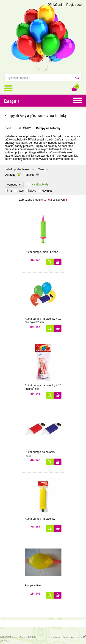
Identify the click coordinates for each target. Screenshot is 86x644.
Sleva (33, 191)
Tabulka (29, 175)
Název (26, 169)
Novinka (47, 191)
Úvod (8, 128)
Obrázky (10, 175)
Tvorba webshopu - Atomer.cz (67, 637)
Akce (21, 191)
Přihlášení (55, 5)
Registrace (74, 5)
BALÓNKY (24, 128)
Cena (41, 169)
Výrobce (14, 185)
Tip (10, 191)
